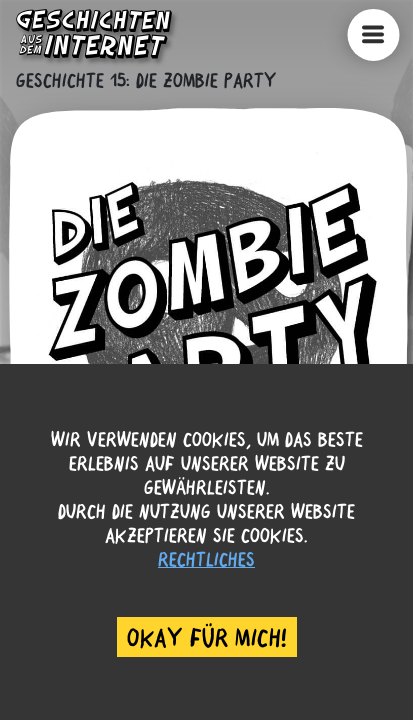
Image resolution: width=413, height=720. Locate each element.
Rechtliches (206, 558)
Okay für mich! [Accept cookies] (207, 637)
